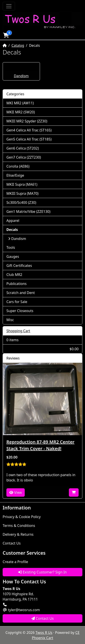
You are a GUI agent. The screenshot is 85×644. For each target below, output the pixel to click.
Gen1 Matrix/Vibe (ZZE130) (28, 212)
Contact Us (12, 543)
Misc (10, 320)
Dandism (21, 76)
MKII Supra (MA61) (22, 184)
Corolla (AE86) (18, 166)
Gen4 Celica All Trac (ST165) (29, 130)
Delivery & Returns (18, 534)
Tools (11, 247)
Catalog (18, 45)
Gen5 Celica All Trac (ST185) (29, 139)
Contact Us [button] (43, 618)
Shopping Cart (18, 331)
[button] (6, 35)
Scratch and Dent (21, 293)
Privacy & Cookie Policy (22, 517)
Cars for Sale (17, 302)
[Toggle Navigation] (9, 6)
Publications (16, 284)
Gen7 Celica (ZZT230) (24, 157)
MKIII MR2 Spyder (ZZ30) (27, 121)
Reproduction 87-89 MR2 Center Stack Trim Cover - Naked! (40, 445)
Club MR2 (14, 275)
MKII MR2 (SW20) (21, 112)
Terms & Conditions (19, 526)
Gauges (13, 256)
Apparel (13, 221)
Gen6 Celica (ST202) (23, 148)
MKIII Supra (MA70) (22, 193)
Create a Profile (15, 562)
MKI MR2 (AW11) (20, 103)
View (16, 492)
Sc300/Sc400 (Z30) (21, 202)
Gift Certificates (19, 266)
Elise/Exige (15, 175)
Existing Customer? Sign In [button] (42, 572)
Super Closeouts (20, 311)
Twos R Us (44, 633)
